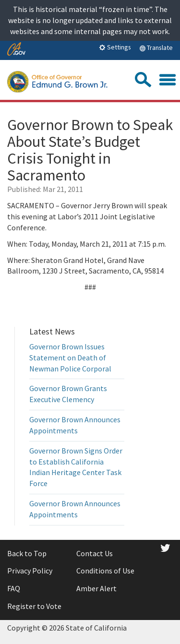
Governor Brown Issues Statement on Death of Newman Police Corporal (70, 358)
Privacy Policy (30, 571)
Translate (156, 48)
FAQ (14, 588)
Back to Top (27, 553)
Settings (115, 47)
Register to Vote (34, 606)
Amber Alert (96, 588)
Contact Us (95, 553)
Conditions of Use (105, 571)
